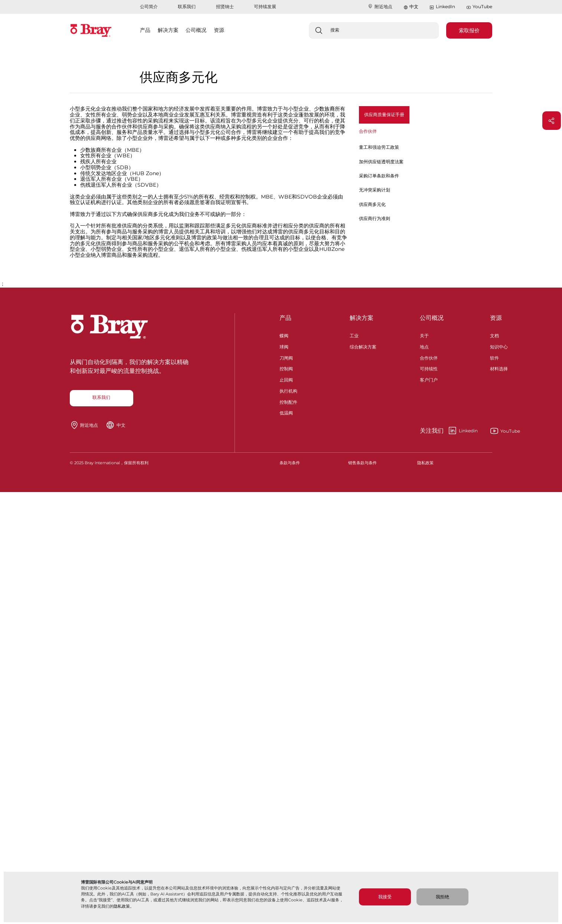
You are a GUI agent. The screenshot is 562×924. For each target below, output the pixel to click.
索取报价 (469, 30)
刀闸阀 (286, 357)
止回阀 (286, 379)
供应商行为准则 (375, 218)
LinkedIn (442, 7)
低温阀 (286, 412)
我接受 (385, 897)
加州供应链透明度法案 (381, 162)
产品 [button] (145, 30)
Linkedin (449, 431)
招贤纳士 (225, 6)
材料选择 (499, 368)
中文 (414, 6)
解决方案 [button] (168, 30)
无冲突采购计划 (375, 190)
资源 (496, 318)
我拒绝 (442, 897)
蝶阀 (284, 335)
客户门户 (429, 379)
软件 (494, 357)
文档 (494, 335)
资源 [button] (219, 30)
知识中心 (499, 346)
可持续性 (429, 368)
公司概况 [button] (196, 30)
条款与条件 (290, 463)
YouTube (479, 7)
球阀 (284, 346)
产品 (285, 318)
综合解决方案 (363, 346)
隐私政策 (122, 906)
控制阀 (286, 368)
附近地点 (380, 6)
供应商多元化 (372, 204)
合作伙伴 (429, 357)
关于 (424, 335)
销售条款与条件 (362, 463)
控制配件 (288, 401)
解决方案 (362, 318)
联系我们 (187, 6)
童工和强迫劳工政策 (379, 147)
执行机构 (288, 390)
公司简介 (149, 6)
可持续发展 (265, 6)
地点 (424, 346)
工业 (354, 335)
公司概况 (432, 318)
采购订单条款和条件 (379, 176)
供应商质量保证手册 (384, 114)
